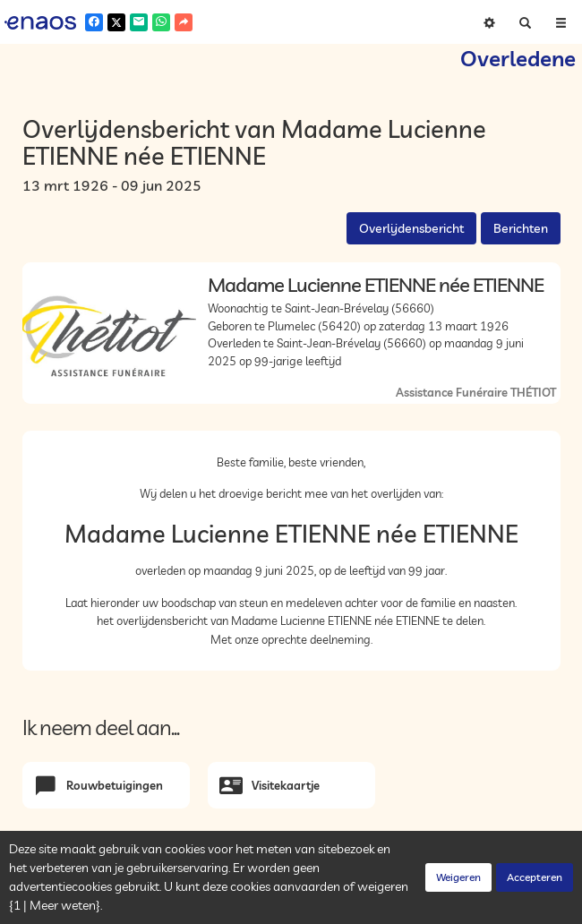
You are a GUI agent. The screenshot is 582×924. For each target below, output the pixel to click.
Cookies (267, 906)
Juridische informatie (350, 906)
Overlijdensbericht (411, 228)
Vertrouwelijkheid (192, 906)
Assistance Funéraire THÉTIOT (476, 392)
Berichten (521, 228)
